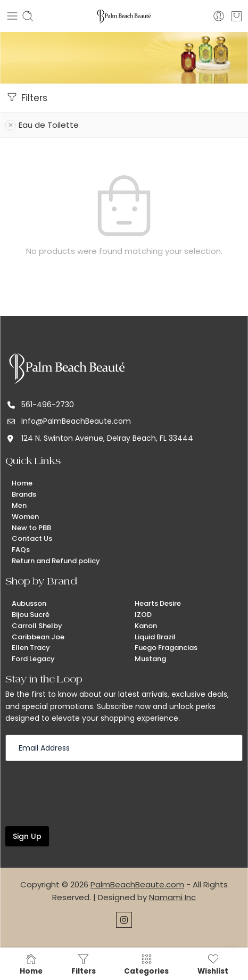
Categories (146, 964)
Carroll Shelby (37, 626)
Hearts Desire (158, 603)
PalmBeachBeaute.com (137, 884)
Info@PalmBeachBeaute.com (76, 421)
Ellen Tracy (31, 648)
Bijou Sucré (31, 615)
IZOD (143, 615)
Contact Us (32, 538)
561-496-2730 (48, 405)
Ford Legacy (33, 659)
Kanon (146, 626)
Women (25, 517)
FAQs (21, 550)
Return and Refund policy (56, 561)
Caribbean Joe (38, 637)
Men (19, 505)
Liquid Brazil (155, 637)
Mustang (150, 659)
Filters (26, 97)
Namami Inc (172, 897)
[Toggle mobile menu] (12, 16)
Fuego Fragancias (166, 648)
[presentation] (86, 793)
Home (22, 483)
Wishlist (213, 964)
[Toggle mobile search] (28, 16)
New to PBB (31, 528)
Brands (24, 494)
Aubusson (29, 603)
